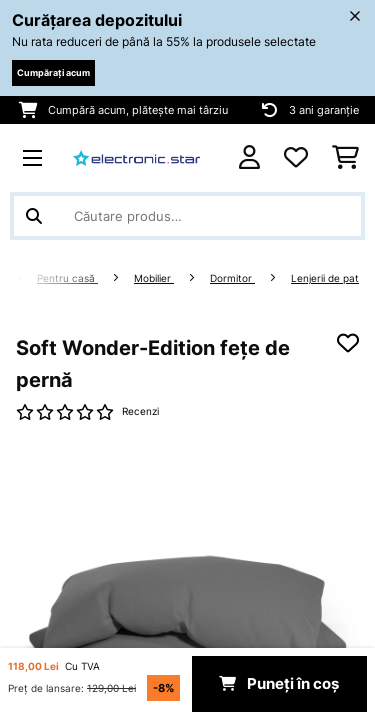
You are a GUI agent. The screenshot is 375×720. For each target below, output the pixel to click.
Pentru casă (67, 278)
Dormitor (232, 278)
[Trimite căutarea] (34, 216)
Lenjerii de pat (325, 278)
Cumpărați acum (53, 72)
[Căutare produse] (187, 216)
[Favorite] (296, 158)
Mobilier (154, 278)
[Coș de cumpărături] (345, 158)
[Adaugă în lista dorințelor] (348, 343)
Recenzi (140, 411)
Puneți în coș (279, 684)
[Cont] (249, 157)
